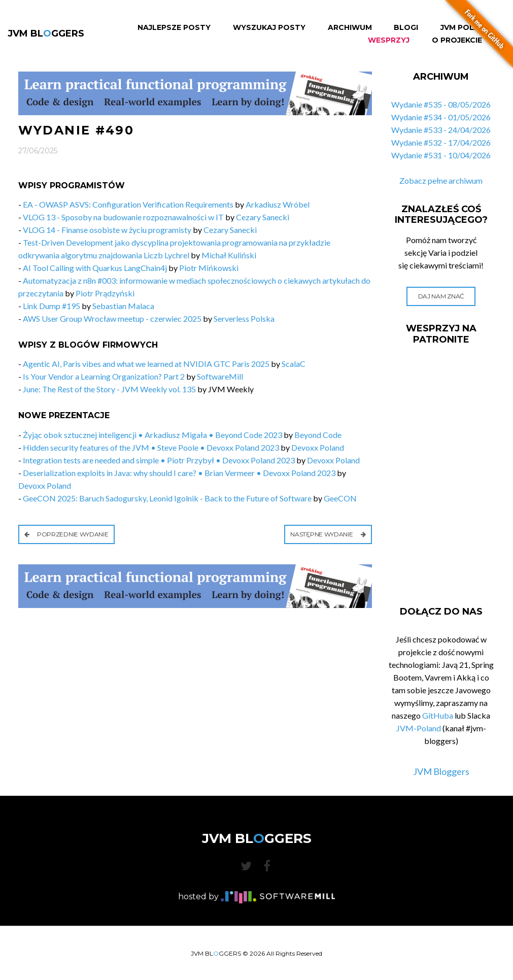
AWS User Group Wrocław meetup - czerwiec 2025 (112, 318)
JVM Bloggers (441, 771)
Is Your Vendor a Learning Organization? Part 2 (104, 376)
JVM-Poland (419, 728)
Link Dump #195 (52, 306)
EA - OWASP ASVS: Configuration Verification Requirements (129, 204)
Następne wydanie (328, 534)
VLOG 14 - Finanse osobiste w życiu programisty (107, 230)
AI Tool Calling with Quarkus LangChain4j (95, 268)
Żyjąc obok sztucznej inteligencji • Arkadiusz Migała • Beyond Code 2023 (152, 435)
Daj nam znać (441, 296)
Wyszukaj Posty (269, 28)
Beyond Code (318, 435)
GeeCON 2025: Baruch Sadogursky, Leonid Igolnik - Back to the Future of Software (167, 498)
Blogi (406, 28)
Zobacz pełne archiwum (441, 180)
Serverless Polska (244, 318)
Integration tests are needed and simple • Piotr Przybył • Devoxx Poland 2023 (159, 460)
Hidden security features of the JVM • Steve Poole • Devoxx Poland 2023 (151, 447)
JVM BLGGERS (46, 33)
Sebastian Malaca (123, 306)
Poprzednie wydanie (66, 534)
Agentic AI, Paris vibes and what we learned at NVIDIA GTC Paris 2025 (146, 364)
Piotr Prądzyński (105, 293)
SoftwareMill (220, 376)
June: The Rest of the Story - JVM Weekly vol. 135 (109, 389)
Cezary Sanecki (263, 217)
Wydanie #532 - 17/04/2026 (441, 142)
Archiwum (350, 28)
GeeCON (340, 498)
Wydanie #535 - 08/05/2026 (441, 104)
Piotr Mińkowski (209, 268)
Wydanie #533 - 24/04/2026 (441, 130)
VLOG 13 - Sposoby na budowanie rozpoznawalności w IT (123, 217)
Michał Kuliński (229, 255)
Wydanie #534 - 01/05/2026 (441, 117)
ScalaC (294, 364)
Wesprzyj (389, 40)
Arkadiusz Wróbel (278, 204)
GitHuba (438, 715)
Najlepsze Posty (174, 28)
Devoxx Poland (318, 447)
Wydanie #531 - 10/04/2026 (441, 155)
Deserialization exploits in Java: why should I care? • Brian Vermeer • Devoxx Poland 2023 (179, 473)
